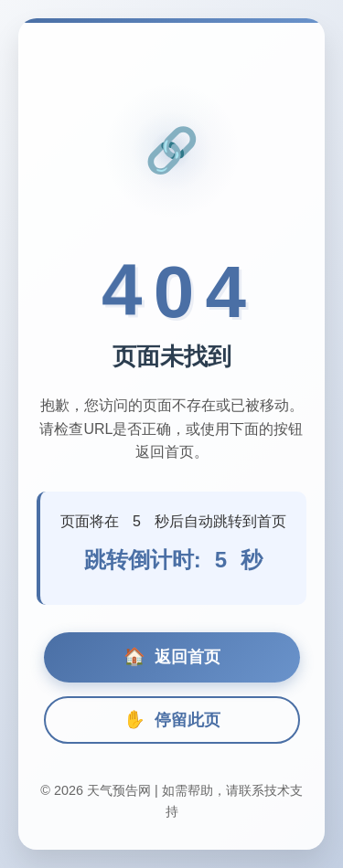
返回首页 (172, 657)
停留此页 (172, 720)
